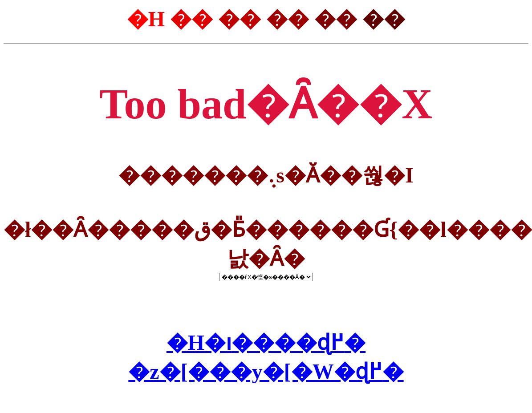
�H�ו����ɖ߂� (266, 342)
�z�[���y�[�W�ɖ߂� (266, 371)
